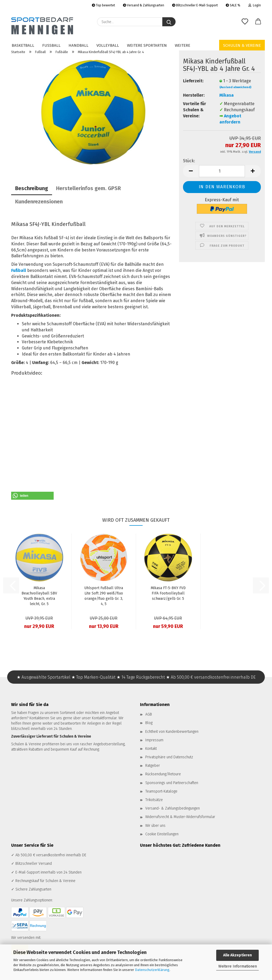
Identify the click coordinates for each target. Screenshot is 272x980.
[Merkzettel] (245, 22)
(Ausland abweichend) (235, 87)
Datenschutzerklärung (152, 970)
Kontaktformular (104, 718)
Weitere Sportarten (147, 45)
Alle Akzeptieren (237, 955)
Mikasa (227, 95)
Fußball (51, 45)
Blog (149, 723)
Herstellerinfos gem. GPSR (88, 188)
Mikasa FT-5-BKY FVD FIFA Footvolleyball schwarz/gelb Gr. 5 (168, 593)
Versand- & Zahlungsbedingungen (173, 808)
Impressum (154, 740)
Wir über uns (155, 826)
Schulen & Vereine (242, 45)
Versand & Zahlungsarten (144, 5)
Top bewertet (103, 5)
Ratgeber (153, 766)
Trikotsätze (154, 800)
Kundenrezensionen (39, 202)
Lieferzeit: (193, 81)
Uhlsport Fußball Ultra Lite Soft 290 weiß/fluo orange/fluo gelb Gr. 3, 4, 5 (104, 596)
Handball (78, 45)
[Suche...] (169, 22)
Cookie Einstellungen (162, 834)
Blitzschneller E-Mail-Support (195, 5)
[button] (258, 22)
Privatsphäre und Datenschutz (169, 757)
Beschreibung (32, 188)
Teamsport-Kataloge (161, 791)
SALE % (233, 5)
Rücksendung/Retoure (163, 774)
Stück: (189, 161)
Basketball (23, 45)
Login (255, 5)
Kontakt (151, 749)
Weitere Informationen (238, 966)
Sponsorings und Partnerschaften (172, 783)
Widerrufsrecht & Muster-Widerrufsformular (180, 817)
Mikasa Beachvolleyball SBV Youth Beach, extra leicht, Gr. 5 (39, 596)
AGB (149, 714)
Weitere (182, 45)
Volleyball (108, 45)
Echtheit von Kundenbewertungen (172, 732)
